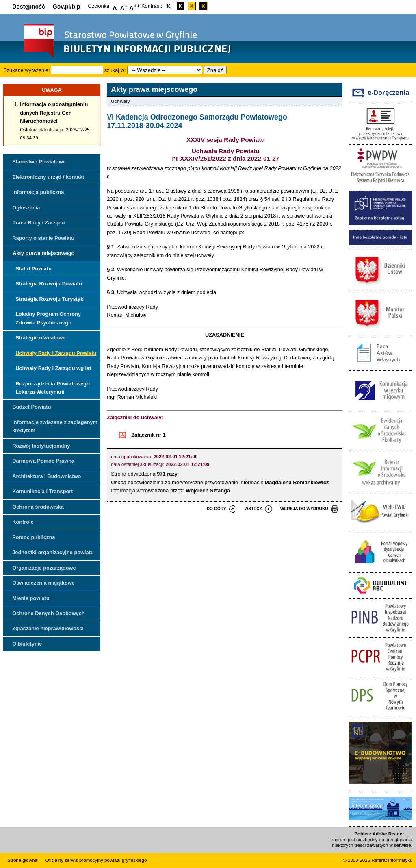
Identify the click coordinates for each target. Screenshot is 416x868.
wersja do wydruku (304, 509)
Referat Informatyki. (392, 860)
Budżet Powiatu (31, 407)
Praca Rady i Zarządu (38, 223)
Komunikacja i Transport (42, 491)
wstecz (253, 509)
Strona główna (22, 860)
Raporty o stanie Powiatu (43, 238)
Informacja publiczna (38, 192)
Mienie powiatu (31, 598)
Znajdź (215, 70)
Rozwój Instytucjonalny (41, 446)
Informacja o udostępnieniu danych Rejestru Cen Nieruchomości (54, 113)
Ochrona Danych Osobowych (48, 613)
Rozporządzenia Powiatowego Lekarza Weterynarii (53, 388)
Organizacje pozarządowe (44, 568)
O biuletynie (27, 644)
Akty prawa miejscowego (43, 253)
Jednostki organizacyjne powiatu (53, 552)
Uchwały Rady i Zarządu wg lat (53, 368)
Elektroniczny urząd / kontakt (48, 177)
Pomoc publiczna (34, 537)
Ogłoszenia (26, 208)
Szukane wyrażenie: (27, 70)
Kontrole (23, 522)
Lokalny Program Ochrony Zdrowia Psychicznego (48, 318)
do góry (217, 509)
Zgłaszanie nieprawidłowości (48, 628)
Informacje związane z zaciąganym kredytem (55, 426)
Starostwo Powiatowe (39, 162)
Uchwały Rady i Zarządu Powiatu (56, 353)
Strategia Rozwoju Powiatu (49, 284)
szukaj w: (115, 70)
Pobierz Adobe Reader (379, 834)
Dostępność (29, 7)
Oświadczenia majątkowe (43, 583)
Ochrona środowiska (38, 507)
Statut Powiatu (34, 269)
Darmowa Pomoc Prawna (43, 461)
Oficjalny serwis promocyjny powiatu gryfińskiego (96, 860)
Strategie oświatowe (40, 338)
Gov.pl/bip (67, 7)
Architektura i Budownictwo (47, 476)
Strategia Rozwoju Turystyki (50, 299)
